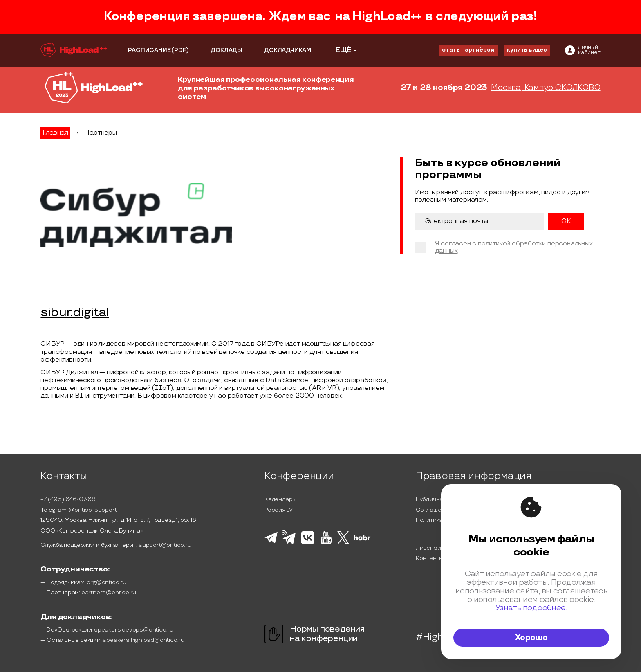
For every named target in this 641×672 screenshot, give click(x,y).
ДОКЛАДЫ (226, 50)
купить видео (527, 50)
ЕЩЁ (344, 50)
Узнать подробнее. (531, 608)
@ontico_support (93, 510)
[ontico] (583, 50)
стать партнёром (468, 50)
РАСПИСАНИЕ (149, 50)
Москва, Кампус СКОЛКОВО (546, 88)
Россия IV (279, 510)
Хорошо (531, 638)
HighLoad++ (387, 17)
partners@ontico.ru (109, 592)
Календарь (280, 499)
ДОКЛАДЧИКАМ (288, 50)
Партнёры (100, 133)
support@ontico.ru (165, 545)
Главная (55, 133)
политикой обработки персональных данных (514, 247)
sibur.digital (75, 313)
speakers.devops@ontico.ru (134, 630)
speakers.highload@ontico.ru (143, 640)
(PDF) (180, 50)
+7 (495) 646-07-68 (68, 499)
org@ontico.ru (106, 582)
